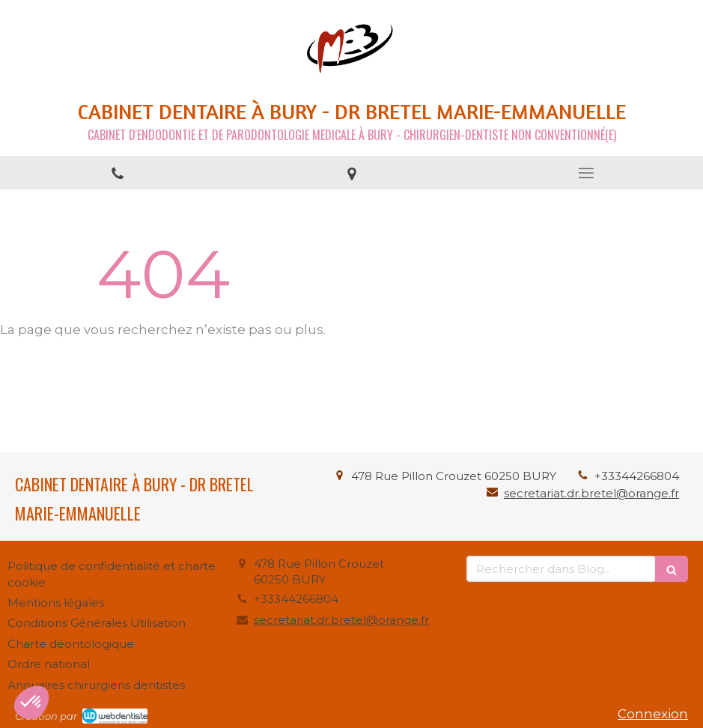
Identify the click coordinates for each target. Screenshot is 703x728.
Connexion (653, 714)
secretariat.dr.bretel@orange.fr (591, 493)
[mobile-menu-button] (586, 173)
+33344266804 (637, 476)
